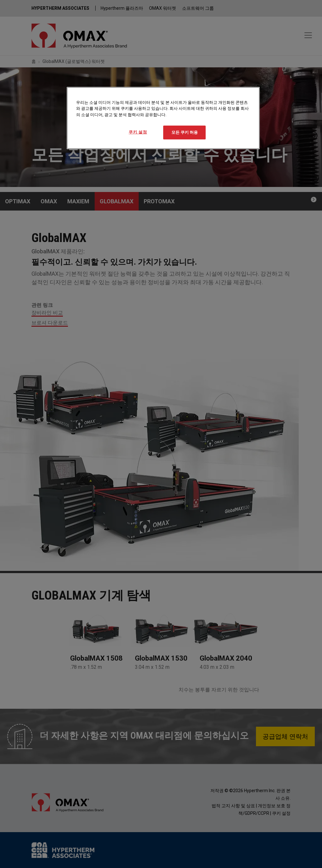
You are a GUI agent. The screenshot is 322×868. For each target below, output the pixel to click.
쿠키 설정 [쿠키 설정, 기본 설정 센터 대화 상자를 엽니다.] (138, 132)
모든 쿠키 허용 (185, 132)
